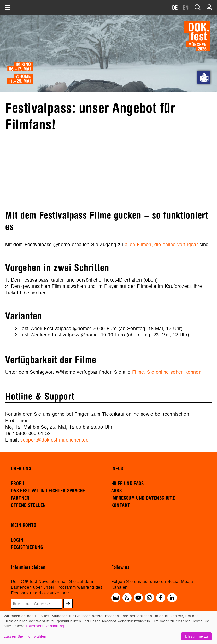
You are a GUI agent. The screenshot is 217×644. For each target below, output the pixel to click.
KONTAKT (121, 505)
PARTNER (20, 498)
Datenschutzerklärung (45, 626)
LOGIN (17, 540)
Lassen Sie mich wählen (25, 636)
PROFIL (18, 484)
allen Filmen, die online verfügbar (162, 244)
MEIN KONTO (24, 525)
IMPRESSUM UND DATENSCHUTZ (143, 498)
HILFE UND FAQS (128, 484)
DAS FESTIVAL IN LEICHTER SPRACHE (48, 491)
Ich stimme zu (196, 636)
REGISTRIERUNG (27, 547)
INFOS (117, 469)
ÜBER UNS (21, 469)
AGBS (117, 491)
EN (186, 8)
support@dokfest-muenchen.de (54, 440)
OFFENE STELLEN (28, 505)
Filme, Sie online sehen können (167, 372)
